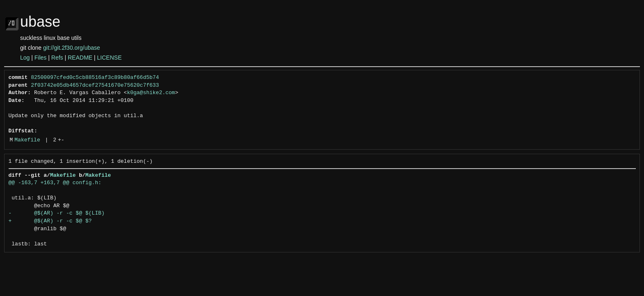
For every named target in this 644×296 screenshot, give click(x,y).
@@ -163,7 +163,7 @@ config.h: (55, 183)
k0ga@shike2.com (151, 93)
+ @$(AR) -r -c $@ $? (50, 221)
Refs (57, 58)
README (80, 58)
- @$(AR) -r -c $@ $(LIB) (57, 213)
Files (41, 58)
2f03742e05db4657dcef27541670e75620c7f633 (95, 86)
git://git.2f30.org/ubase (72, 48)
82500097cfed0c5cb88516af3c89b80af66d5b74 (95, 78)
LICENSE (109, 58)
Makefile (27, 140)
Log (25, 58)
